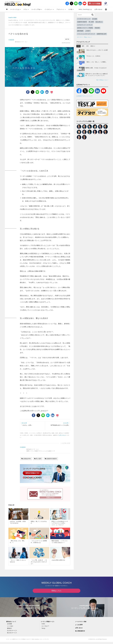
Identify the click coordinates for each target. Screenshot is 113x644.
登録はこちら (56, 593)
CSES (43, 626)
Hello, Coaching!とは (85, 9)
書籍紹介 (10, 630)
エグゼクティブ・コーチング (85, 25)
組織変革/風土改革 (102, 34)
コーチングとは (15, 9)
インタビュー (49, 9)
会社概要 (10, 626)
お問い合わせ (98, 9)
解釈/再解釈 (80, 31)
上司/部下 (88, 31)
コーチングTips (37, 9)
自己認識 (95, 19)
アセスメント (61, 9)
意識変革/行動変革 (51, 459)
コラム (26, 9)
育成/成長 (97, 28)
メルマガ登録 (95, 4)
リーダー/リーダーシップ (84, 19)
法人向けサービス (12, 633)
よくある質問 (79, 627)
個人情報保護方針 (80, 633)
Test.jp (43, 630)
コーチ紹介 (10, 628)
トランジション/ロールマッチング (86, 34)
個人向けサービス (12, 635)
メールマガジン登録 (81, 624)
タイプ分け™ (45, 628)
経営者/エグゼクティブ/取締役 (85, 28)
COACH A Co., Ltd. (93, 641)
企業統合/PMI (26, 459)
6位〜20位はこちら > (102, 80)
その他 (71, 9)
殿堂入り (93, 46)
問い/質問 (38, 459)
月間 (87, 46)
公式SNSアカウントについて (84, 96)
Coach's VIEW (12, 17)
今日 (78, 46)
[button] (106, 9)
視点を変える (99, 22)
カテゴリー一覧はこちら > (84, 37)
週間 (83, 46)
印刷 (67, 39)
